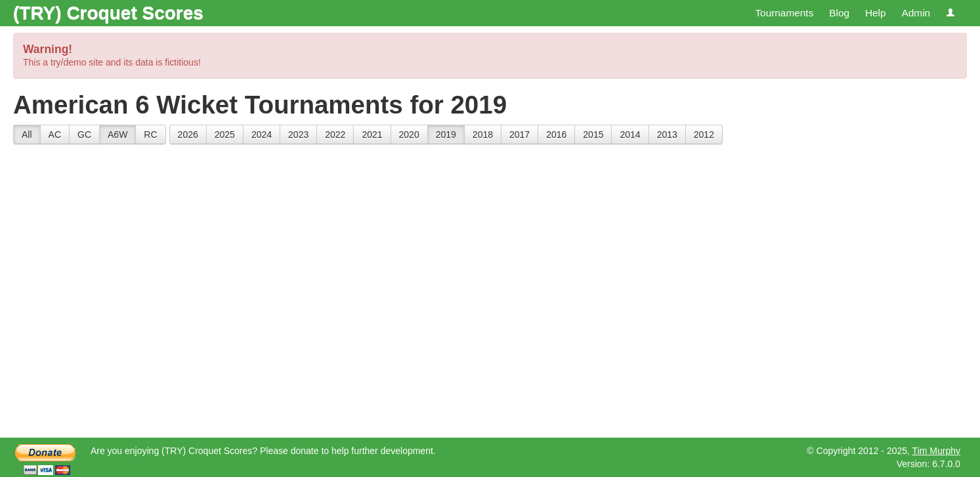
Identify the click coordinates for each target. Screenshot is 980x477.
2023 (298, 135)
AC (55, 135)
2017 (520, 135)
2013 (667, 135)
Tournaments (784, 13)
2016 (556, 135)
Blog (839, 13)
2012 (704, 135)
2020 (409, 135)
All (27, 135)
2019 (446, 135)
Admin (916, 13)
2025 (225, 135)
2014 (630, 135)
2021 (372, 135)
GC (84, 135)
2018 (483, 135)
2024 (262, 135)
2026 (188, 135)
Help (876, 13)
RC (150, 135)
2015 (593, 135)
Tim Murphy (936, 451)
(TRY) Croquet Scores (108, 13)
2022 (335, 135)
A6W (117, 135)
